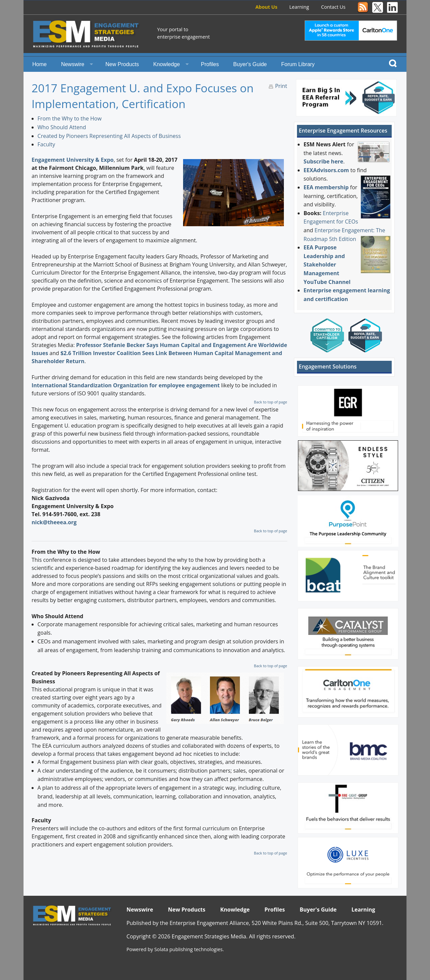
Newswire (73, 64)
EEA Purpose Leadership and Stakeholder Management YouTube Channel (327, 264)
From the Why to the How (70, 118)
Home (39, 64)
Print (281, 86)
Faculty (46, 144)
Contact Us (333, 7)
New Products (122, 64)
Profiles (210, 64)
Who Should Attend (62, 127)
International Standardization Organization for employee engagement (126, 385)
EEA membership (326, 187)
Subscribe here (324, 161)
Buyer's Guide (250, 64)
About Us (266, 7)
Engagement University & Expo (73, 160)
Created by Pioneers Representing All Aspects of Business (109, 136)
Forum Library (298, 64)
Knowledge (166, 64)
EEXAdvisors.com (326, 170)
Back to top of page (271, 402)
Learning (299, 7)
